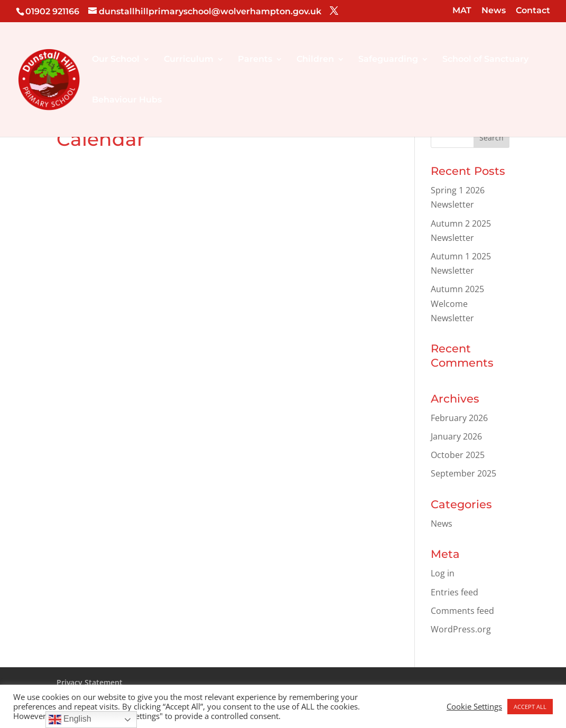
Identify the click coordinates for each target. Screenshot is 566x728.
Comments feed (462, 611)
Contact (533, 11)
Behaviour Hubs (127, 100)
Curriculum (189, 60)
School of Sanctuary (485, 60)
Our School (116, 60)
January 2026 (456, 436)
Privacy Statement (90, 682)
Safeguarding (388, 60)
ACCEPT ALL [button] (530, 707)
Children (315, 60)
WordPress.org (461, 629)
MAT (462, 11)
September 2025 (463, 473)
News (494, 11)
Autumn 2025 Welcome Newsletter (457, 303)
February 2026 (459, 418)
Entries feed (454, 592)
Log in (443, 573)
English (70, 720)
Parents (255, 60)
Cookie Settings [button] (474, 706)
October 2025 (458, 455)
